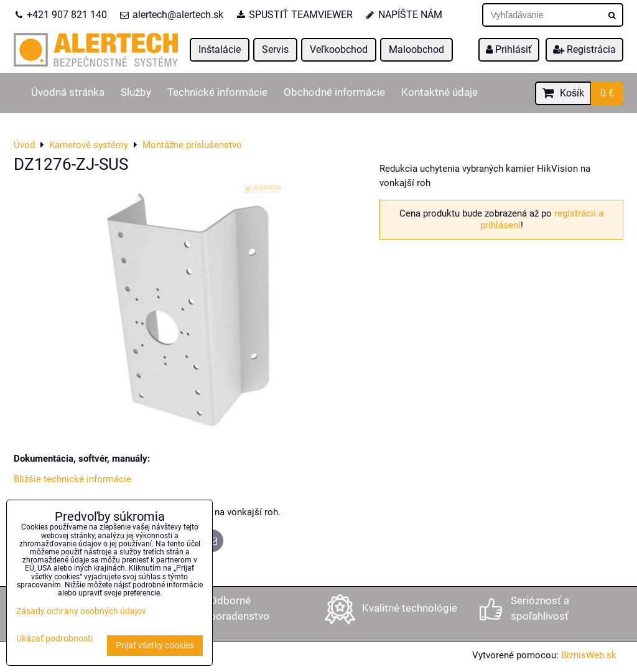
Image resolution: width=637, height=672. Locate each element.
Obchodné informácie (334, 92)
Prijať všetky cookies (155, 646)
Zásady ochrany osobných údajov (81, 611)
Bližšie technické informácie (72, 479)
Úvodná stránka (68, 92)
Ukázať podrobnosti (54, 639)
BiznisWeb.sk (589, 655)
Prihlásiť (509, 49)
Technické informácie (217, 92)
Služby (136, 92)
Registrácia (584, 49)
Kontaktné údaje (439, 92)
